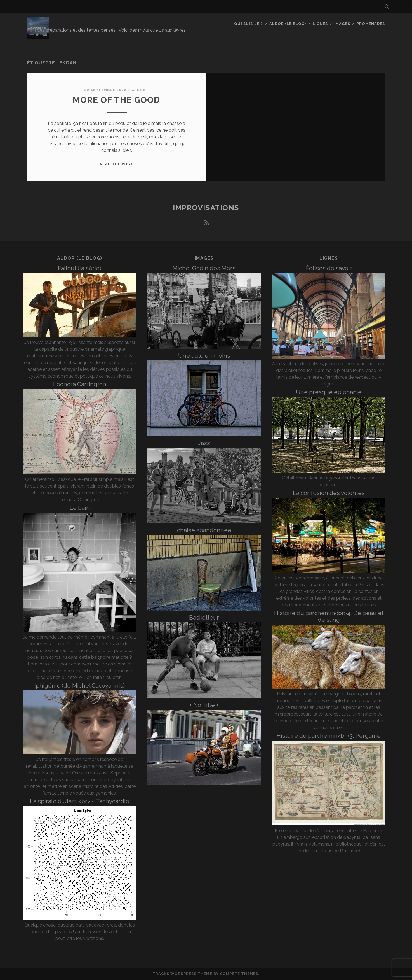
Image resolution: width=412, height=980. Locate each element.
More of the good (116, 100)
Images (342, 24)
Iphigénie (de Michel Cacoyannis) (80, 685)
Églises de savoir (329, 268)
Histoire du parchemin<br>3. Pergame (329, 736)
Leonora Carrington (80, 384)
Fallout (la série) (80, 268)
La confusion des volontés (329, 493)
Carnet (140, 90)
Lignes (320, 24)
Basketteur (204, 617)
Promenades (371, 24)
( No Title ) (204, 705)
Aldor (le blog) (288, 24)
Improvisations (206, 208)
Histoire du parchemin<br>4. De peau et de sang (329, 616)
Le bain (80, 508)
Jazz (204, 443)
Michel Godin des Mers (204, 268)
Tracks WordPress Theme (182, 974)
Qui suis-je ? (249, 24)
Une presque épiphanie (329, 392)
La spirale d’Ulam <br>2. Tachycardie (80, 801)
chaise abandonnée (204, 530)
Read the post (117, 164)
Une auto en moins (204, 356)
